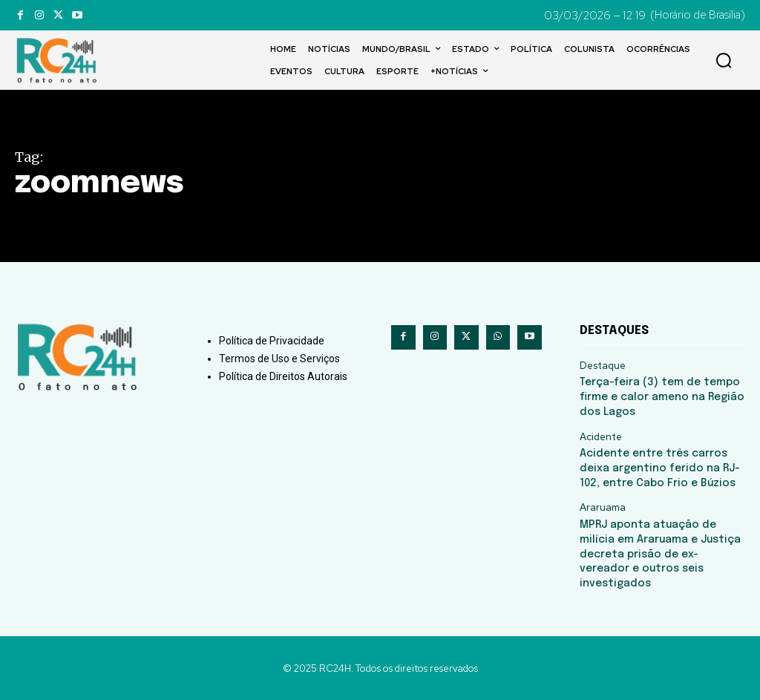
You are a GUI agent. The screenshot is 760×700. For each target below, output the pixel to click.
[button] (724, 60)
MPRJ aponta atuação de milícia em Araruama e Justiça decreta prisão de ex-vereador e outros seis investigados (659, 553)
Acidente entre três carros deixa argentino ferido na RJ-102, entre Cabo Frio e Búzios (659, 468)
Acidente (601, 436)
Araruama (603, 507)
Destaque (603, 366)
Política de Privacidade (272, 341)
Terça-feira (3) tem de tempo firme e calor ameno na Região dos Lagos (661, 397)
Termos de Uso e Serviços (279, 359)
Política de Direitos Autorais (283, 376)
